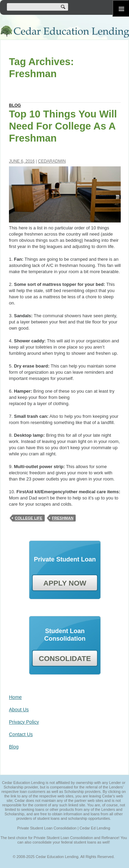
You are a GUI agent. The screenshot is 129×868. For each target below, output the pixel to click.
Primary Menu (121, 8)
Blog (15, 105)
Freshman (63, 518)
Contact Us (21, 734)
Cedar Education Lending (64, 32)
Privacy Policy (24, 722)
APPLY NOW (65, 583)
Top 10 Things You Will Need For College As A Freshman (63, 126)
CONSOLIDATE (65, 658)
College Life (29, 518)
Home (15, 697)
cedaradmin (52, 161)
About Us (19, 710)
